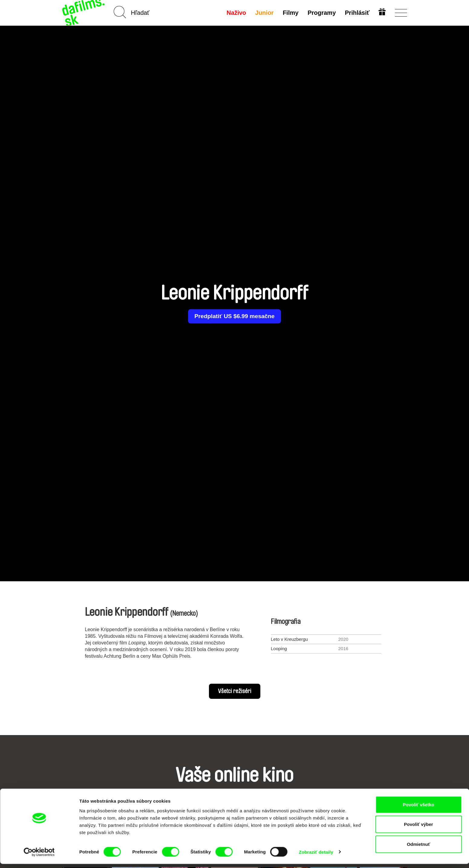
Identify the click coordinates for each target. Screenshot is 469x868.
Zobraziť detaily (316, 856)
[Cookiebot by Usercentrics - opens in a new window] (39, 856)
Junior (264, 13)
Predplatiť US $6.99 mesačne (234, 316)
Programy (321, 13)
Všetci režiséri (235, 691)
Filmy (290, 13)
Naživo (236, 13)
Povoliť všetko (419, 809)
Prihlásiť (357, 13)
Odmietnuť (418, 848)
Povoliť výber (419, 829)
